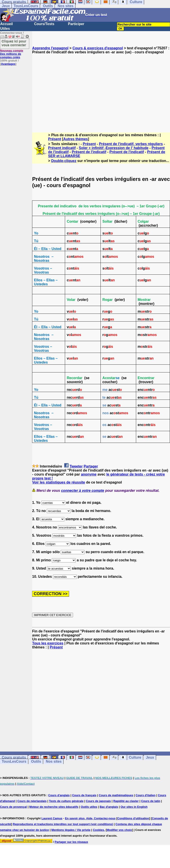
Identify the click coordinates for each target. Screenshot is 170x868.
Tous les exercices (48, 643)
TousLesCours (26, 6)
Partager (91, 466)
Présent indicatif (62, 148)
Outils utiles (89, 807)
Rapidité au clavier (126, 801)
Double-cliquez (64, 161)
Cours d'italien (146, 795)
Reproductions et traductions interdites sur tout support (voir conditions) (63, 824)
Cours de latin (151, 801)
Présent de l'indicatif (89, 152)
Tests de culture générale (66, 801)
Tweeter (76, 466)
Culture (135, 757)
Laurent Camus (52, 818)
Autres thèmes (76, 139)
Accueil (7, 24)
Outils (48, 6)
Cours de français (84, 795)
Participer (76, 24)
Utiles (5, 29)
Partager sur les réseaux (71, 842)
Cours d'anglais (59, 795)
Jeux (6, 6)
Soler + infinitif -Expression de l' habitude (114, 148)
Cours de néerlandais (32, 801)
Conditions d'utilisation (133, 818)
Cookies (99, 830)
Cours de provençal (13, 807)
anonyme (89, 474)
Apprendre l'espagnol (50, 48)
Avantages (8, 64)
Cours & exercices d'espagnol (98, 48)
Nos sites (66, 6)
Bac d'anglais (109, 807)
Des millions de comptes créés (12, 54)
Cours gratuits (14, 757)
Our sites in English (134, 807)
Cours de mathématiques (116, 795)
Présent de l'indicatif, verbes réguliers (131, 144)
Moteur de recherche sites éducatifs (54, 807)
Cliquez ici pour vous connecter (14, 43)
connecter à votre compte (83, 491)
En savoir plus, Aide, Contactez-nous (90, 818)
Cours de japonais (98, 801)
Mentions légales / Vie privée (71, 830)
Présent (55, 139)
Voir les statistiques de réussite (59, 482)
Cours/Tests (44, 24)
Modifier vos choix (119, 830)
